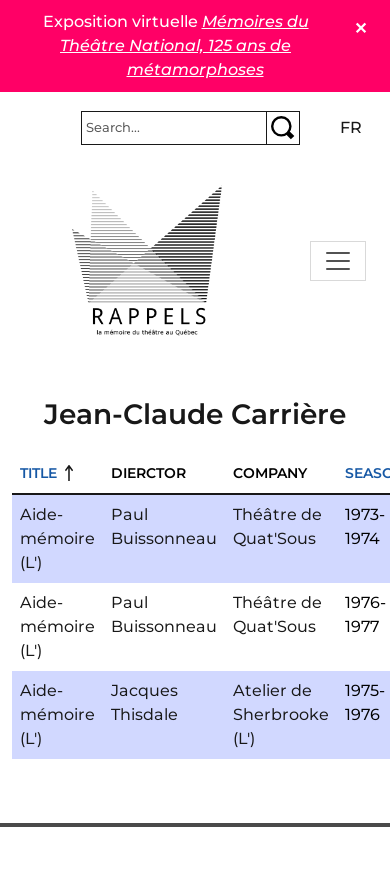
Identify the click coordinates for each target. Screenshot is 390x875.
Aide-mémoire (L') (57, 538)
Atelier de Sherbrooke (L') (281, 714)
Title (38, 473)
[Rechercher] (174, 128)
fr (351, 127)
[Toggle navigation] (338, 261)
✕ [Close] (360, 28)
